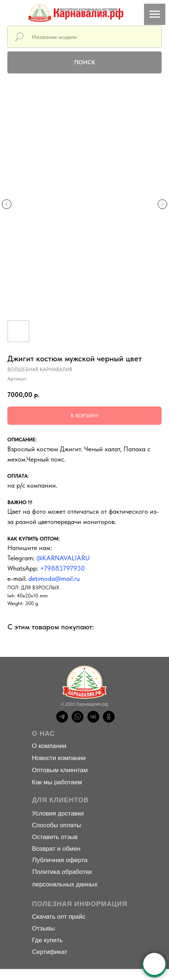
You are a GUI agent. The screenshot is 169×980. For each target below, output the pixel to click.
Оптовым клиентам (60, 770)
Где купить (47, 940)
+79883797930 (62, 568)
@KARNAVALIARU (63, 558)
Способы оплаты (56, 825)
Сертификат (50, 952)
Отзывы (43, 928)
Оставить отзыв (55, 837)
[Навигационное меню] (155, 14)
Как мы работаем (57, 782)
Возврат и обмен (56, 849)
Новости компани (57, 758)
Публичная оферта (60, 860)
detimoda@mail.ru (54, 578)
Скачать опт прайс (59, 917)
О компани (47, 746)
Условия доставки (58, 813)
